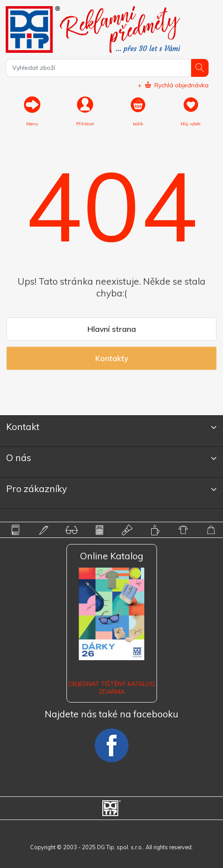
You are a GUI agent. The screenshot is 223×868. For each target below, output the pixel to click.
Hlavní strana (112, 329)
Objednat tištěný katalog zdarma (111, 688)
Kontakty (112, 358)
